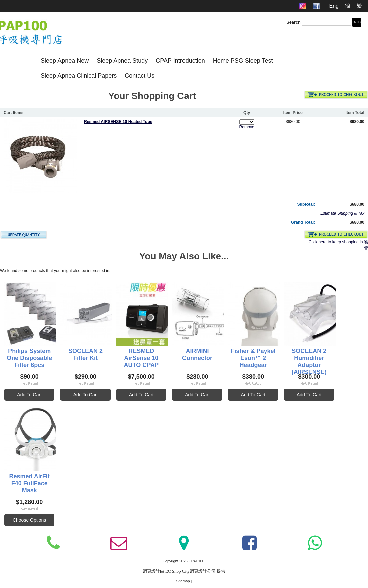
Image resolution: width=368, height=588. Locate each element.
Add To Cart (37, 396)
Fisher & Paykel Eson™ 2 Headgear (324, 355)
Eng (334, 6)
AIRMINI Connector (253, 352)
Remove (247, 127)
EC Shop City (177, 574)
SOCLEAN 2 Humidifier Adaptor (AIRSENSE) (37, 486)
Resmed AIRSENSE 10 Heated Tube (118, 122)
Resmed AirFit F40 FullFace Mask (109, 482)
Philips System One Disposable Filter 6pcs (37, 355)
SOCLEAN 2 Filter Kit (109, 352)
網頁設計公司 (203, 574)
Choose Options (109, 522)
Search (294, 22)
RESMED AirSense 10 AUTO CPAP (181, 355)
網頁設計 (151, 574)
